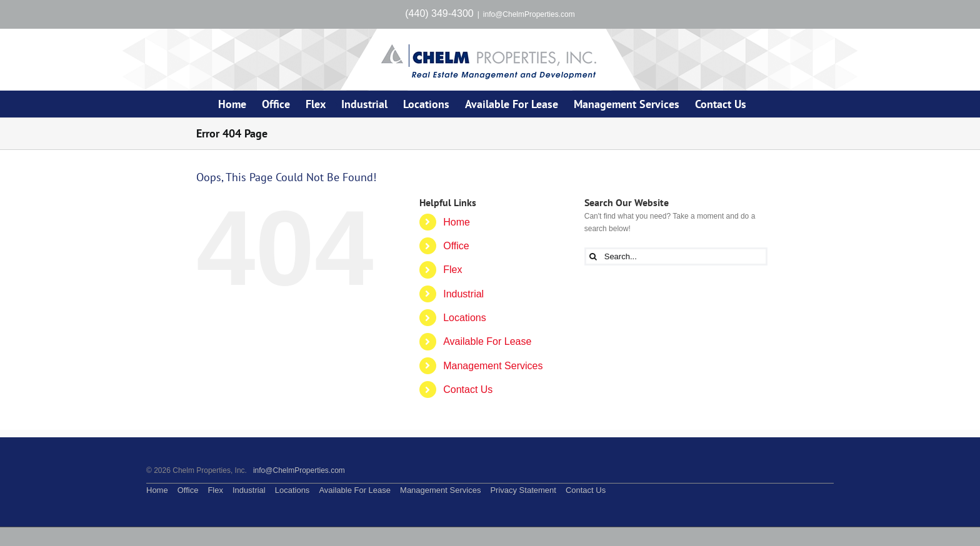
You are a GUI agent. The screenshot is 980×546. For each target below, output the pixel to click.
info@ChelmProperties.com (529, 14)
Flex (452, 270)
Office (456, 246)
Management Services (493, 366)
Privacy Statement (523, 490)
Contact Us (468, 390)
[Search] (593, 256)
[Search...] (676, 256)
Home (457, 222)
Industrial (463, 294)
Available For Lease (487, 341)
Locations (465, 318)
